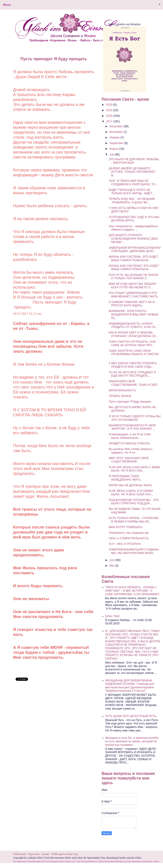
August (114, 149)
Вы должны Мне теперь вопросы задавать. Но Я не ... (131, 451)
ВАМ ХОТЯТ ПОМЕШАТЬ (126, 527)
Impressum (34, 854)
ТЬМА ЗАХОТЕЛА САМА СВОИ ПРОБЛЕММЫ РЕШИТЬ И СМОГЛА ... (134, 354)
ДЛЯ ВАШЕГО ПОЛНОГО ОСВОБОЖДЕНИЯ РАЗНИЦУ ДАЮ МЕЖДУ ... (133, 239)
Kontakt (45, 854)
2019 (110, 110)
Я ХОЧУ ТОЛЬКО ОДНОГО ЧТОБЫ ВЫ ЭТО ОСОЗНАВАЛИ (135, 418)
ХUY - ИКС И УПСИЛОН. (125, 544)
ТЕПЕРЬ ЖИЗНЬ (120, 396)
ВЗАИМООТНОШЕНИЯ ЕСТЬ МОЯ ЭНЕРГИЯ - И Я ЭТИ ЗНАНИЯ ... (132, 427)
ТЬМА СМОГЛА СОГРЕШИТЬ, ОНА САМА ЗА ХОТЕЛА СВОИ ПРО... (132, 343)
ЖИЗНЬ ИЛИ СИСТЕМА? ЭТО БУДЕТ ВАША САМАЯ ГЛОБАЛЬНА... (134, 268)
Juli (112, 154)
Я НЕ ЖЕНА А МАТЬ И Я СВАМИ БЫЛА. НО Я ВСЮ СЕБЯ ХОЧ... (131, 493)
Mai (112, 566)
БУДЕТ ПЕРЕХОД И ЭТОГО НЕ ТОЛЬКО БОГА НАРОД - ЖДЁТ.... (132, 192)
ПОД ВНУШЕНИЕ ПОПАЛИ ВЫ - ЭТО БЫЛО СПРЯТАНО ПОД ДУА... (134, 502)
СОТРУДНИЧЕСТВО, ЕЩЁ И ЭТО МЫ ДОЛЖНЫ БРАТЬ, (134, 219)
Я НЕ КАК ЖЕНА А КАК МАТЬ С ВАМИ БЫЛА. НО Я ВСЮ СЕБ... (134, 469)
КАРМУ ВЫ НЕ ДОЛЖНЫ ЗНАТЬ (131, 485)
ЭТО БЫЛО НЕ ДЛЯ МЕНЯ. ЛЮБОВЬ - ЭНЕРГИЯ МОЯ (134, 161)
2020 (110, 105)
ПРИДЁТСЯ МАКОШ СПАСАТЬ (129, 443)
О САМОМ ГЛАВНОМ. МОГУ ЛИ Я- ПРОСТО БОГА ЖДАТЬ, (132, 304)
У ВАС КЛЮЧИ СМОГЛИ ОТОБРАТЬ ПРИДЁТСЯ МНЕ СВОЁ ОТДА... (133, 365)
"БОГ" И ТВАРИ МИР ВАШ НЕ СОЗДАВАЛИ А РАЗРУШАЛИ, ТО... (133, 183)
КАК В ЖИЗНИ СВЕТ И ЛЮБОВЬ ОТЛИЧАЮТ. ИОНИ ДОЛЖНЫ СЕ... (133, 334)
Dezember (117, 126)
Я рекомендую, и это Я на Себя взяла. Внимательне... (130, 436)
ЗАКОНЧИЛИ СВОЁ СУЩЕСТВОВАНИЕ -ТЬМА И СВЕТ (133, 383)
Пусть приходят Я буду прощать (130, 402)
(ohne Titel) (112, 616)
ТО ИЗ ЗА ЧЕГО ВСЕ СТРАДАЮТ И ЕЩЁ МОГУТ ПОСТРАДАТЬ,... (132, 374)
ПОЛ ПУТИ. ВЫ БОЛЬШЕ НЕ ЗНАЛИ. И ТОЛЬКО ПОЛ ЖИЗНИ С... (134, 277)
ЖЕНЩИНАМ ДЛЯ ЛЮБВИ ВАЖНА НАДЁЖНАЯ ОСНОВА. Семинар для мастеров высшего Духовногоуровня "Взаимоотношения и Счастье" (130, 686)
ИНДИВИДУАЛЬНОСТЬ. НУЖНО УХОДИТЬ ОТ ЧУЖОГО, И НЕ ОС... (133, 325)
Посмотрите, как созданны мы (129, 533)
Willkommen (20, 854)
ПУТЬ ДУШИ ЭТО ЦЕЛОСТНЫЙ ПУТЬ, (131, 716)
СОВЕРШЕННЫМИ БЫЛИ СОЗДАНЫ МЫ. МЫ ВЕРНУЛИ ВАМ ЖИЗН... (134, 551)
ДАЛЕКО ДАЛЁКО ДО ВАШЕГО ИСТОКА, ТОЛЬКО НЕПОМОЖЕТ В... (132, 172)
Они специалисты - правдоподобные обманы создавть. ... (133, 228)
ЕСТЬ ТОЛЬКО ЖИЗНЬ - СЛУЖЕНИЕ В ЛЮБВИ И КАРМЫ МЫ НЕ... (134, 520)
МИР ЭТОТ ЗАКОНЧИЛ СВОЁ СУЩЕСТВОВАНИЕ (129, 460)
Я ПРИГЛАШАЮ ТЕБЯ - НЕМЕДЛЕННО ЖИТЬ (125, 478)
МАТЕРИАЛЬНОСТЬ (122, 390)
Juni (113, 560)
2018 (110, 116)
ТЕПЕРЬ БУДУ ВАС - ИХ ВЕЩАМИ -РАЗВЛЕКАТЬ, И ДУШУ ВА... (132, 201)
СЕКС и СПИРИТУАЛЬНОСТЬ (129, 538)
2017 (110, 121)
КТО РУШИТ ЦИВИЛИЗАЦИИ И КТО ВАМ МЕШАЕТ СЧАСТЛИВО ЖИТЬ (133, 295)
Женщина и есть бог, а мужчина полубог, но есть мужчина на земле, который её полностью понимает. (132, 741)
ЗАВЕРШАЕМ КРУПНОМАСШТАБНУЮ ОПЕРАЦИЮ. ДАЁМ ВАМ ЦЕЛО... (135, 250)
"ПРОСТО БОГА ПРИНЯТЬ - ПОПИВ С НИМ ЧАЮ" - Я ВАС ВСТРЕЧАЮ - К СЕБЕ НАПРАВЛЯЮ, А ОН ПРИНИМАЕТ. (133, 591)
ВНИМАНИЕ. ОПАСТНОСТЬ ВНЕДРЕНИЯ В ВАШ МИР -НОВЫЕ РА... (134, 314)
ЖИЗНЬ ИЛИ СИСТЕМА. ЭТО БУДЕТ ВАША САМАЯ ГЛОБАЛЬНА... (133, 258)
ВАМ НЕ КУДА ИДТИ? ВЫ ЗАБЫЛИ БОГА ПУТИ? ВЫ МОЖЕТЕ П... (132, 286)
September (117, 143)
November (117, 132)
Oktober (115, 138)
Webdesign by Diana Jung (65, 854)
